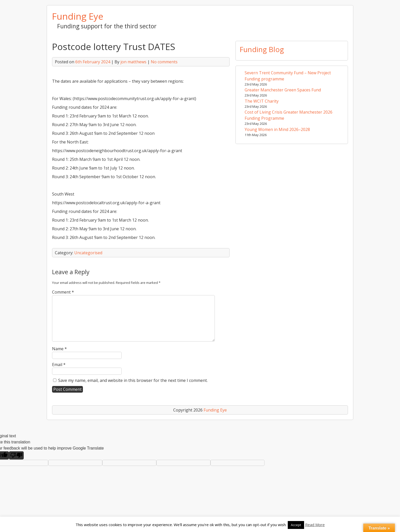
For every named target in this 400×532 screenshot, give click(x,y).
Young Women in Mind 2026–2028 (277, 129)
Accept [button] (296, 525)
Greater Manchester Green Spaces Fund (283, 90)
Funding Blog (262, 49)
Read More (315, 525)
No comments (164, 62)
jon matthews (133, 62)
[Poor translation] (16, 455)
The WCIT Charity (262, 101)
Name (59, 349)
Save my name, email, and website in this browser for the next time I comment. (133, 380)
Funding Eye (78, 16)
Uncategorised (88, 253)
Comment (63, 292)
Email (59, 365)
